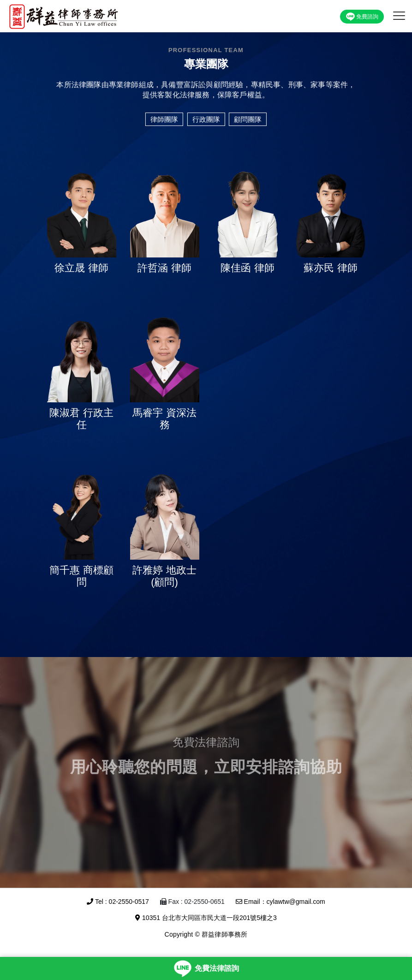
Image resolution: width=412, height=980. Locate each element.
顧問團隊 (247, 119)
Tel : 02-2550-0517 (118, 902)
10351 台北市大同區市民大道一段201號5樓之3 (206, 918)
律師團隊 (164, 119)
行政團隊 (206, 119)
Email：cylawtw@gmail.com (281, 902)
